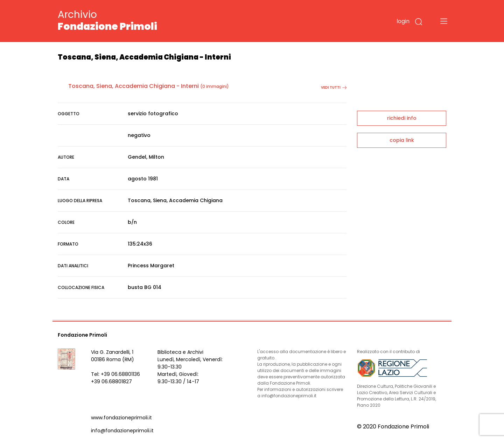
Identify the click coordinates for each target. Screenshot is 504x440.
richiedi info (402, 118)
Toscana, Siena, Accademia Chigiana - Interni (134, 86)
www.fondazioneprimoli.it (121, 418)
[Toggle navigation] (444, 21)
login (403, 21)
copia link (402, 140)
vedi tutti (334, 87)
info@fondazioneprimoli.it (122, 431)
